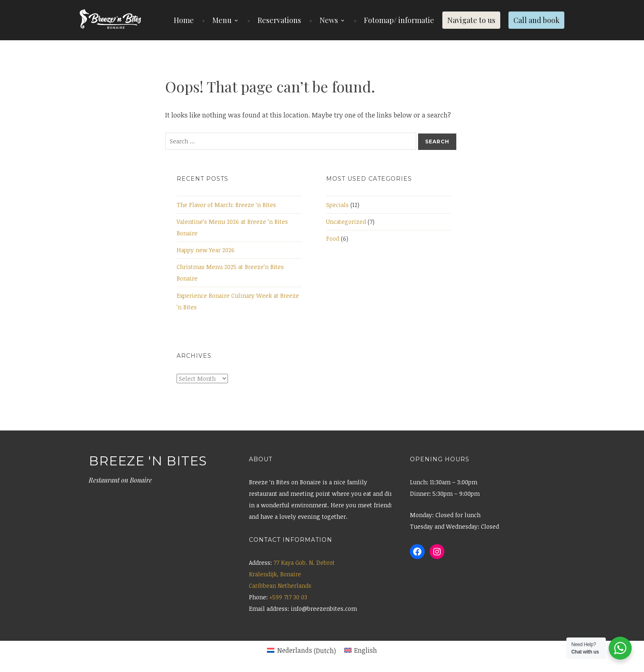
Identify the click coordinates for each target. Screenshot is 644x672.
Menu (222, 20)
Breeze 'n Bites (148, 461)
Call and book (536, 20)
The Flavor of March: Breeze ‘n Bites (226, 205)
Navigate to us (471, 20)
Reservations (279, 20)
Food (333, 238)
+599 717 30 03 (288, 597)
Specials (337, 205)
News (329, 20)
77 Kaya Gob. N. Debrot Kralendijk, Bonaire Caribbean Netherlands (292, 574)
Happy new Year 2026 (206, 250)
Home (184, 20)
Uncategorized (346, 222)
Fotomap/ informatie (399, 20)
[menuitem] (301, 651)
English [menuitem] (366, 650)
